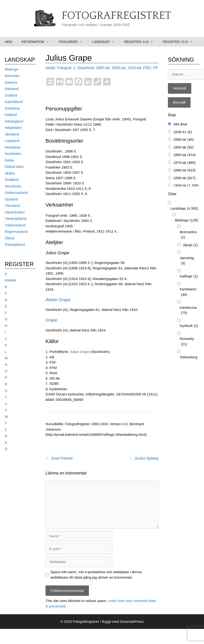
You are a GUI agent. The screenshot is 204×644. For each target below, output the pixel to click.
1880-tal (184, 170)
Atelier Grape (58, 300)
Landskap (106, 42)
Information (38, 42)
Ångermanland (16, 231)
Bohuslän (12, 76)
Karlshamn (188, 292)
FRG (147, 68)
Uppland (11, 199)
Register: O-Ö (180, 42)
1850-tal (183, 147)
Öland (9, 238)
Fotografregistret (116, 16)
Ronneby (187, 342)
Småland (12, 180)
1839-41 (183, 132)
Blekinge (12, 69)
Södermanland (16, 193)
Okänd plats (14, 167)
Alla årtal (180, 124)
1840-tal (183, 140)
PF (155, 68)
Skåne (10, 173)
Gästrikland (14, 102)
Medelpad (12, 147)
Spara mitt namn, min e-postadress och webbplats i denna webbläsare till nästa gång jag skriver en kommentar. (96, 575)
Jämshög (187, 261)
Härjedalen (13, 128)
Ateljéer (11, 280)
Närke (9, 160)
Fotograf (64, 68)
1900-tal (118, 68)
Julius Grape (80, 352)
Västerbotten (15, 212)
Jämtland (12, 134)
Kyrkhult (189, 326)
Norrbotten (13, 154)
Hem (8, 42)
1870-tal (184, 163)
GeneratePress (132, 621)
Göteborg (12, 108)
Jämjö (190, 245)
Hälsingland (14, 121)
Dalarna (11, 82)
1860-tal (184, 155)
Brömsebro (188, 235)
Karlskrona (188, 311)
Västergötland (16, 218)
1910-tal (134, 68)
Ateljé (50, 68)
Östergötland (15, 244)
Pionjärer (73, 42)
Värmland (12, 205)
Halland (11, 115)
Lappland (12, 141)
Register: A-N (141, 42)
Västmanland (15, 225)
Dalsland (12, 89)
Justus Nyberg (146, 458)
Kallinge (189, 276)
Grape (51, 320)
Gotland (11, 95)
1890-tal (103, 68)
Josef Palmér (62, 458)
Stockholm (86, 68)
